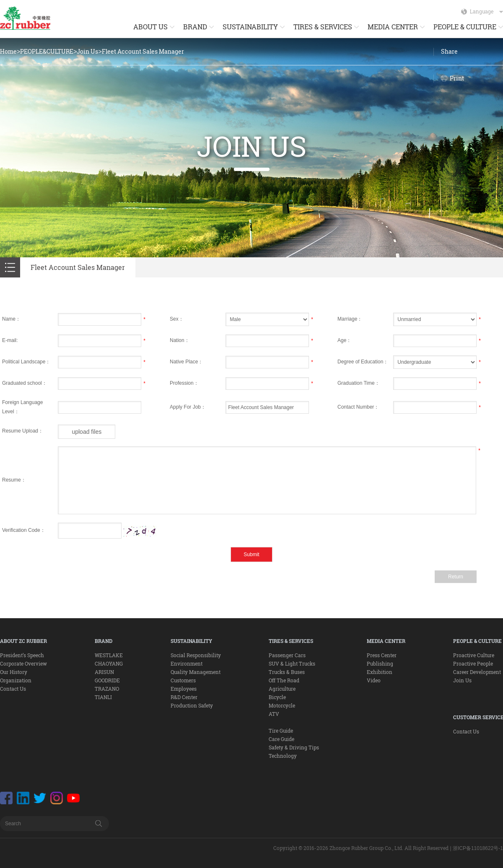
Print (457, 78)
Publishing (380, 663)
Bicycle (277, 697)
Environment (187, 663)
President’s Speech (22, 655)
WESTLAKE (109, 655)
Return (456, 577)
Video (374, 680)
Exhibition (380, 672)
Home (8, 51)
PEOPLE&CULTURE (47, 51)
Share (449, 51)
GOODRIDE (107, 680)
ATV (274, 714)
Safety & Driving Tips (294, 747)
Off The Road (284, 680)
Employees (184, 689)
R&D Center (184, 697)
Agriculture (282, 689)
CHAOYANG (109, 663)
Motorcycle (282, 705)
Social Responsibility (196, 655)
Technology (283, 756)
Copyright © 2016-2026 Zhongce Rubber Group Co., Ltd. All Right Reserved (361, 848)
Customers (183, 680)
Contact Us (13, 689)
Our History (14, 672)
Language (486, 11)
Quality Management (196, 672)
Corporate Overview (23, 663)
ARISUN (104, 672)
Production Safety (192, 705)
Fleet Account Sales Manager (143, 51)
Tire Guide (281, 731)
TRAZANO (107, 689)
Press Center (382, 655)
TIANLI (103, 697)
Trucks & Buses (287, 672)
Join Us (87, 51)
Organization (16, 680)
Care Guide (281, 739)
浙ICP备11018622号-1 (478, 848)
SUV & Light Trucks (292, 663)
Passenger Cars (287, 655)
